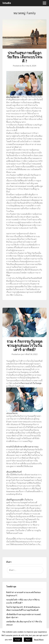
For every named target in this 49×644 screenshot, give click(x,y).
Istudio (7, 3)
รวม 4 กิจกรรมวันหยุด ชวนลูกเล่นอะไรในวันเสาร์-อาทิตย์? (24, 345)
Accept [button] (18, 640)
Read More (39, 640)
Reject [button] (28, 640)
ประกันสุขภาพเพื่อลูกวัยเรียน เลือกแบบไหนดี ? (24, 57)
